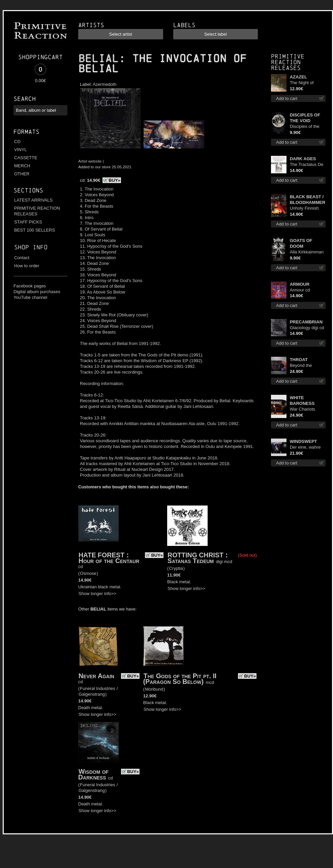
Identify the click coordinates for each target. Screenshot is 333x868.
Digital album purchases (37, 292)
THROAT (299, 360)
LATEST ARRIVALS (33, 200)
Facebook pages (30, 286)
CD (17, 142)
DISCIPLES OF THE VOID (305, 118)
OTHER (22, 174)
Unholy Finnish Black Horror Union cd (304, 209)
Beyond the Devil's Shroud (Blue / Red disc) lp (306, 366)
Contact (22, 258)
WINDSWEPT (304, 441)
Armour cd (300, 290)
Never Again (96, 676)
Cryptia (176, 568)
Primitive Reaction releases (288, 62)
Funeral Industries (97, 688)
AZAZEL (298, 77)
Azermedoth (104, 84)
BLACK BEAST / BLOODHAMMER (308, 200)
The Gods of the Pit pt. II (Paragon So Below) (180, 679)
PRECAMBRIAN (306, 322)
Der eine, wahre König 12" (305, 447)
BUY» (114, 180)
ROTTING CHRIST (195, 555)
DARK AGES (303, 159)
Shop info (31, 247)
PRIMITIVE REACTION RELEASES (37, 211)
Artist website (90, 161)
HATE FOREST (101, 555)
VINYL (21, 150)
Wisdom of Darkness (93, 774)
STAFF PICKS (28, 222)
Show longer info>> (97, 594)
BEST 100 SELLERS (35, 230)
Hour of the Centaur (109, 561)
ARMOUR (300, 284)
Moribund (154, 689)
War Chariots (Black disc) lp (304, 409)
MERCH (22, 166)
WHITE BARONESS (302, 401)
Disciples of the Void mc (305, 127)
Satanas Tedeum (191, 561)
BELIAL (98, 59)
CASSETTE (26, 158)
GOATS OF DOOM (301, 243)
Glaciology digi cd (307, 328)
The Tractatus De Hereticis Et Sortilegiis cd (307, 165)
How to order (27, 266)
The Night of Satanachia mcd (306, 83)
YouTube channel (30, 297)
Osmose (88, 573)
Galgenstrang (92, 694)
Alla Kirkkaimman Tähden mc (307, 252)
